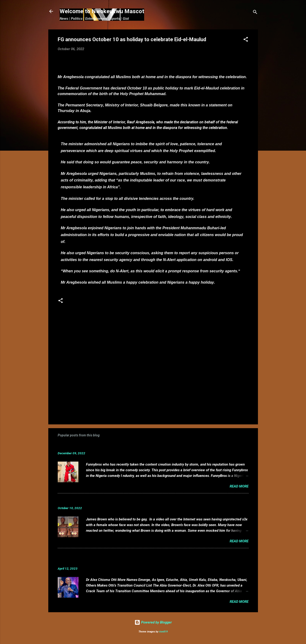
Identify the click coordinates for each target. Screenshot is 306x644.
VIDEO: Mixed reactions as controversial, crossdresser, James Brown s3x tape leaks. (140, 501)
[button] (246, 40)
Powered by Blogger (153, 622)
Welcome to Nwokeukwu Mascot (102, 11)
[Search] (255, 13)
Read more (239, 486)
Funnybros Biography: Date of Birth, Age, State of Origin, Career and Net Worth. (135, 446)
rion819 (163, 632)
